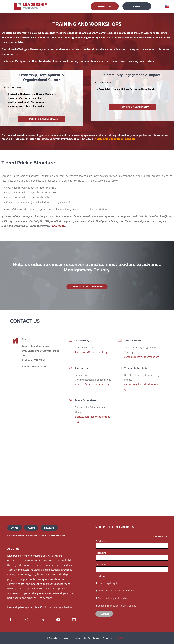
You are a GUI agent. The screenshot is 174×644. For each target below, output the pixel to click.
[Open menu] (159, 6)
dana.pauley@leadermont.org (91, 352)
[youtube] (58, 620)
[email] (74, 620)
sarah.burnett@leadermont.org (142, 357)
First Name (101, 553)
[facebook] (10, 620)
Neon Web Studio (120, 638)
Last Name (101, 565)
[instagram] (26, 620)
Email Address (103, 541)
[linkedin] (42, 620)
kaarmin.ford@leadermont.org (92, 384)
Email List (100, 576)
